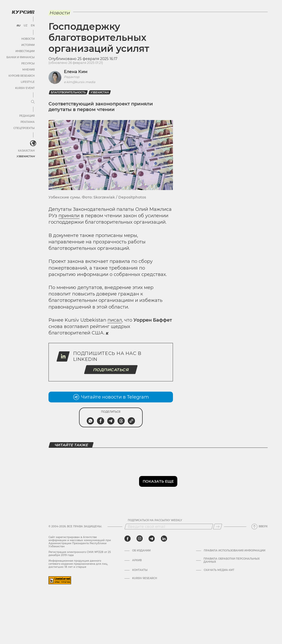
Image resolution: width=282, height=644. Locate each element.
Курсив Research (22, 76)
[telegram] (152, 539)
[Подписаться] (218, 527)
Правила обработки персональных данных (232, 560)
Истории (28, 45)
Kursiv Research (145, 578)
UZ (26, 26)
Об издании (141, 551)
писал (115, 320)
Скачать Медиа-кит (219, 570)
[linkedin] (164, 539)
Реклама (28, 122)
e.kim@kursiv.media (80, 82)
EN (33, 26)
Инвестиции (25, 51)
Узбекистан (26, 156)
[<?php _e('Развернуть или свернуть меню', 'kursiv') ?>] (33, 143)
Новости (28, 39)
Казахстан (26, 151)
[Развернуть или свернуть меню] (33, 102)
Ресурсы (28, 63)
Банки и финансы (21, 57)
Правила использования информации (235, 551)
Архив (137, 560)
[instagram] (140, 539)
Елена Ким (76, 72)
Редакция (27, 116)
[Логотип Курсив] (23, 12)
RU (18, 26)
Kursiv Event (25, 88)
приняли (69, 216)
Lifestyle (28, 82)
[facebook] (128, 539)
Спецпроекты (24, 128)
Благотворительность (68, 92)
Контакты (140, 570)
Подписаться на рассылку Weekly (155, 520)
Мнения (28, 70)
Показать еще (158, 481)
